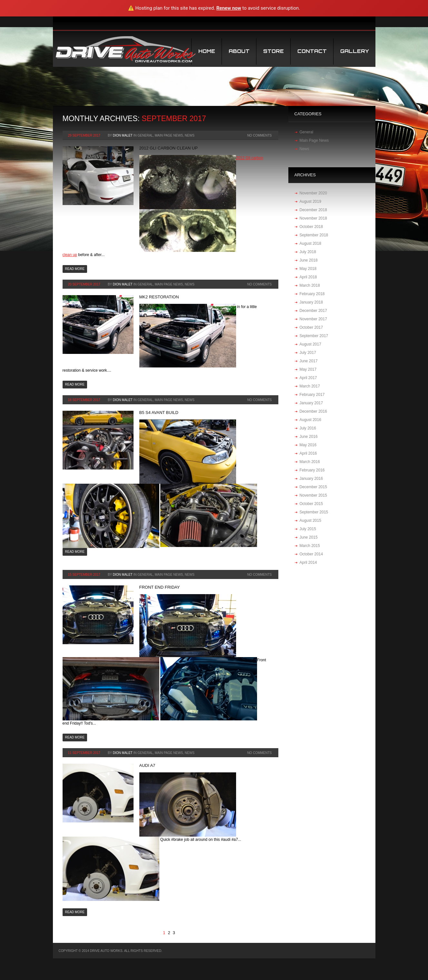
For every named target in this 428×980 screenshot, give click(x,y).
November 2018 (313, 218)
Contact (312, 51)
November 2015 (313, 495)
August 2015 (310, 521)
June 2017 (309, 361)
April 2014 (308, 562)
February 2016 (312, 470)
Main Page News (169, 135)
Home (207, 51)
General (145, 135)
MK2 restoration (159, 297)
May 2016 (308, 445)
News (190, 135)
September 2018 (314, 235)
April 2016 (308, 453)
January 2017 (311, 403)
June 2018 (309, 260)
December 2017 (313, 311)
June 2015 (309, 537)
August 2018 (310, 243)
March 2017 (310, 386)
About (239, 51)
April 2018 (308, 277)
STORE (274, 51)
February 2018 (312, 294)
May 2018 (308, 269)
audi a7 (147, 765)
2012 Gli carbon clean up (169, 148)
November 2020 (313, 193)
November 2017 (313, 319)
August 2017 (310, 344)
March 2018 (310, 285)
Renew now (229, 8)
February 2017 (312, 395)
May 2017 (308, 369)
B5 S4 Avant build (159, 413)
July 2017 (308, 353)
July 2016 (308, 428)
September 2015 (314, 512)
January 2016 (311, 479)
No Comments (259, 135)
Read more (75, 269)
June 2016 (309, 437)
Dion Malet (123, 135)
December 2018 (313, 210)
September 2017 (314, 336)
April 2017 (308, 378)
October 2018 (311, 227)
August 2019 (310, 201)
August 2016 (310, 420)
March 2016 (310, 462)
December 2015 (313, 487)
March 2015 (310, 546)
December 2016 (313, 411)
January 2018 (311, 302)
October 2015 (311, 504)
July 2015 (308, 529)
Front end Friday (160, 587)
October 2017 (311, 327)
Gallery (355, 51)
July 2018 (308, 252)
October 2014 (311, 554)
